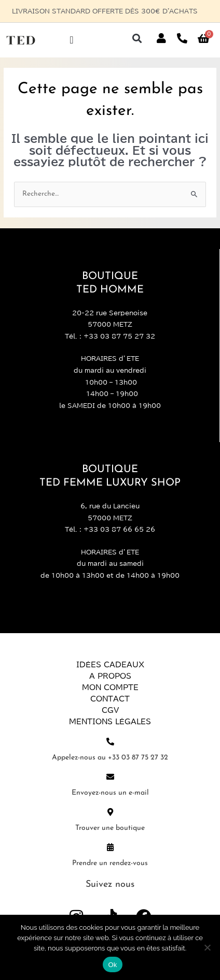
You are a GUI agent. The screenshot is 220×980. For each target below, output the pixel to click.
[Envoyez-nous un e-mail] (110, 777)
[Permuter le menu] (71, 40)
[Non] (207, 947)
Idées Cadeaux (110, 665)
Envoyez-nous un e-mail (110, 793)
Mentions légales (110, 722)
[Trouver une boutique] (110, 812)
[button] (137, 39)
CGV (110, 710)
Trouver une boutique (110, 828)
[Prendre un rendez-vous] (110, 847)
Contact (110, 699)
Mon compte (110, 688)
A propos (110, 676)
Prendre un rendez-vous (110, 863)
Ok (112, 965)
